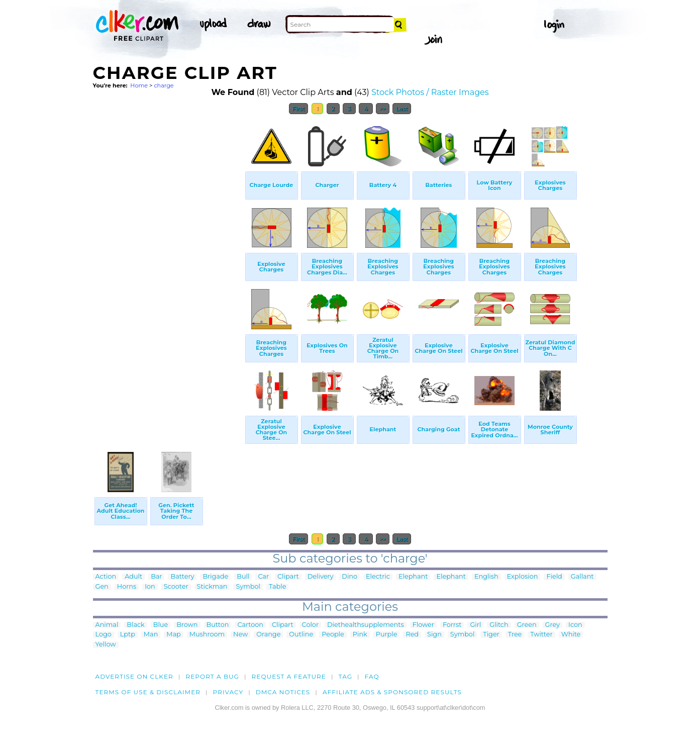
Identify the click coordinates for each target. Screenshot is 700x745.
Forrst (452, 625)
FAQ (372, 676)
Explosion (523, 577)
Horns (127, 587)
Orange (268, 635)
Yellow (106, 645)
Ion (150, 587)
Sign (434, 635)
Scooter (176, 587)
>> (383, 109)
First (299, 109)
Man (151, 635)
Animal (107, 625)
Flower (423, 625)
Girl (475, 625)
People (333, 635)
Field (554, 577)
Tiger (491, 635)
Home (139, 85)
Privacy (228, 692)
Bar (156, 577)
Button (218, 625)
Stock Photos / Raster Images (430, 92)
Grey (553, 625)
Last (402, 109)
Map (173, 635)
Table (277, 587)
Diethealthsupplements (366, 625)
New (240, 635)
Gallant (582, 577)
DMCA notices (283, 692)
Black (135, 625)
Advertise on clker (134, 676)
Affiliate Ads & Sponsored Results (392, 692)
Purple (387, 635)
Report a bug (212, 676)
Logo (104, 635)
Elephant (413, 577)
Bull (243, 577)
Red (412, 635)
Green (527, 625)
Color (310, 625)
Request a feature (289, 676)
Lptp (128, 635)
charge (164, 85)
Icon (575, 625)
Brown (187, 625)
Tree (515, 635)
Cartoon (250, 625)
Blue (161, 625)
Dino (349, 577)
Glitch (499, 625)
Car (263, 577)
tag (345, 676)
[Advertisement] (168, 270)
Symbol (248, 587)
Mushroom (207, 635)
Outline (301, 635)
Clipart (288, 577)
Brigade (215, 577)
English (486, 577)
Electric (378, 577)
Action (106, 577)
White (571, 635)
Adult (133, 577)
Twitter (541, 635)
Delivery (321, 577)
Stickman (212, 587)
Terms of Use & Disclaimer (148, 692)
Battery (182, 577)
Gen (102, 587)
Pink (360, 635)
